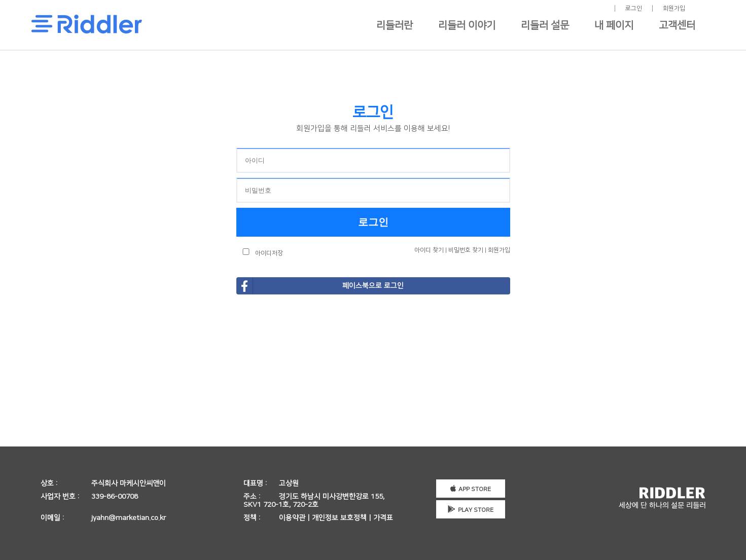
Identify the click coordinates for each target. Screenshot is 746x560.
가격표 (383, 518)
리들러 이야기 (467, 25)
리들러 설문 (545, 25)
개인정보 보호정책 (339, 518)
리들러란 (395, 25)
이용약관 (292, 518)
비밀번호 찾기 (466, 250)
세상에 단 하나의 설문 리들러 (662, 498)
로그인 (634, 8)
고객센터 (677, 25)
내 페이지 (614, 25)
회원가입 (674, 8)
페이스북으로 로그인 (321, 286)
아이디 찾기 (429, 250)
